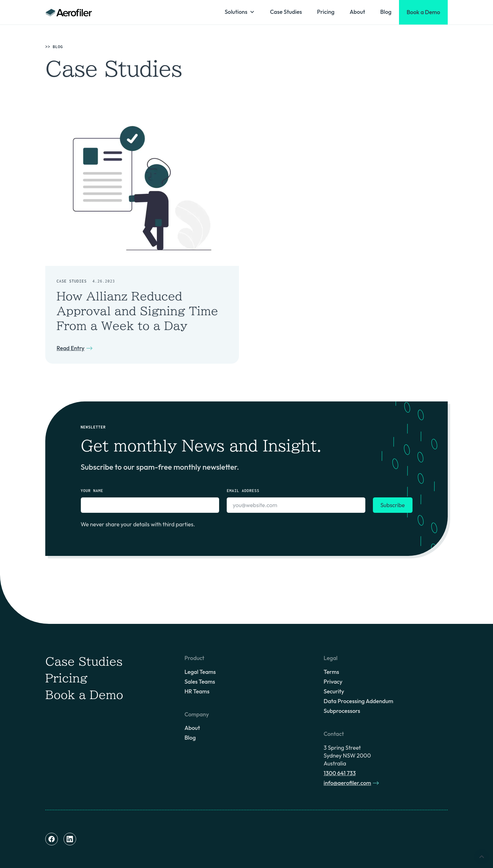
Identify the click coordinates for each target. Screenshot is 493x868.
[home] (69, 12)
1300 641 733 (340, 773)
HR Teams (197, 691)
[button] (240, 12)
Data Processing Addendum (358, 701)
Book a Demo (84, 695)
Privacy (333, 682)
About (357, 12)
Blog (386, 12)
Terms (331, 672)
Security (334, 691)
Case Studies (286, 12)
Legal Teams (200, 672)
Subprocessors (342, 711)
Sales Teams (200, 682)
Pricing (326, 12)
